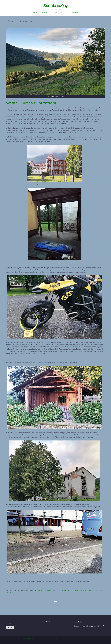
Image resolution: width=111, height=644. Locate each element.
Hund (58, 590)
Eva (63, 97)
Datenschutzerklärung (12, 639)
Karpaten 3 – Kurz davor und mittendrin (31, 103)
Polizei (75, 590)
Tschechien (82, 590)
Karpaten (26, 590)
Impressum (78, 621)
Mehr (63, 13)
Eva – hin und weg (55, 6)
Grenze (41, 590)
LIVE (56, 13)
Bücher (45, 13)
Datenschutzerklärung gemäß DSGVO (89, 626)
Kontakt (75, 13)
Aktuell (35, 13)
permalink (9, 592)
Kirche (70, 590)
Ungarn (90, 590)
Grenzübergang (50, 590)
